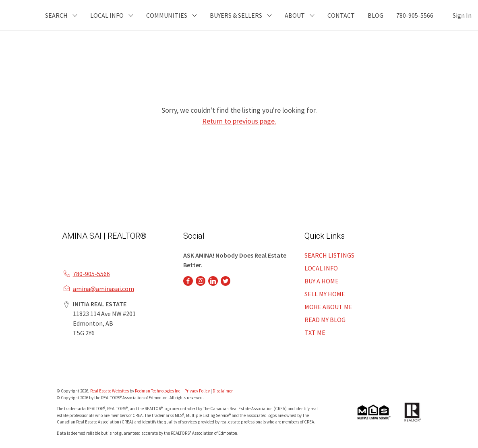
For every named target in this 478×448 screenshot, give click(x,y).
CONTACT (341, 15)
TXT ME (315, 332)
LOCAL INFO (321, 268)
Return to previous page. (239, 121)
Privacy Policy (197, 391)
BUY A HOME (322, 281)
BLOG (376, 15)
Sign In (462, 15)
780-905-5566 (415, 15)
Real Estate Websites (110, 391)
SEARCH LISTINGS (329, 255)
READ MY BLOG (325, 320)
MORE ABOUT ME (328, 307)
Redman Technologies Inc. (159, 391)
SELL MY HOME (325, 294)
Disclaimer (223, 391)
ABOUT (295, 15)
